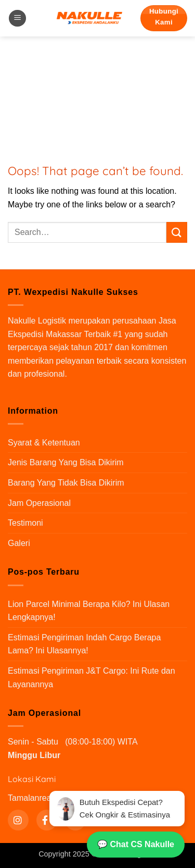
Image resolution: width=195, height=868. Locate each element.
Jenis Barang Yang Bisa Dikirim (66, 462)
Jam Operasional (39, 503)
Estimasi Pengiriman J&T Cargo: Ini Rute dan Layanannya (92, 678)
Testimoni (25, 523)
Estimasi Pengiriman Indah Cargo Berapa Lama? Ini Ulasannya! (84, 644)
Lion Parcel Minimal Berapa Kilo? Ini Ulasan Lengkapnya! (89, 611)
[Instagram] (18, 820)
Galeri (19, 543)
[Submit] (177, 232)
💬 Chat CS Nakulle (136, 844)
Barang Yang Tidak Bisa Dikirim (66, 483)
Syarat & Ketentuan (44, 443)
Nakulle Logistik (37, 321)
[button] (17, 18)
